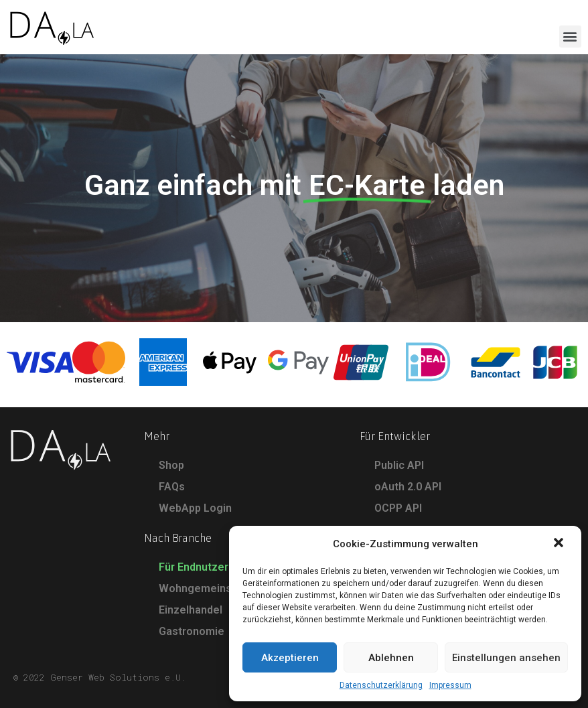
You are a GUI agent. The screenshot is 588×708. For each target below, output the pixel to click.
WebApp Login (195, 508)
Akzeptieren (290, 658)
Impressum (450, 685)
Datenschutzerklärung (381, 685)
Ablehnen (391, 658)
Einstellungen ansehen (506, 658)
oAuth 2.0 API (408, 487)
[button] (560, 544)
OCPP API (398, 508)
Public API (399, 465)
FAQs (172, 487)
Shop (171, 465)
